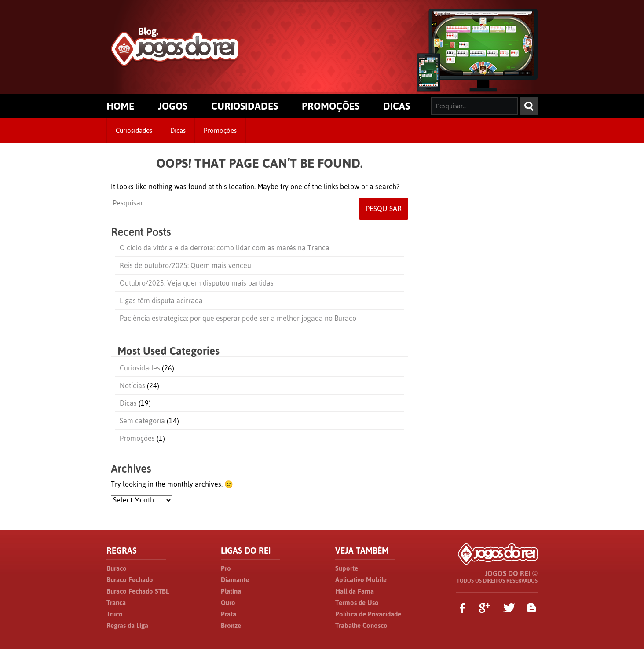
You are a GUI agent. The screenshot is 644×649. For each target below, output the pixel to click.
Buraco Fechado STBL (138, 591)
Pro (226, 568)
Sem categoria (142, 421)
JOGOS (173, 106)
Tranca (116, 603)
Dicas (178, 130)
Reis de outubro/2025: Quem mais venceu (185, 265)
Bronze (231, 625)
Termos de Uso (357, 603)
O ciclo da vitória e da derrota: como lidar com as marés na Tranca (225, 248)
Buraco (117, 568)
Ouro (228, 603)
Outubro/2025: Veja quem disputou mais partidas (197, 283)
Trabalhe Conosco (361, 625)
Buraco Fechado (130, 580)
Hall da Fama (355, 591)
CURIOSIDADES (245, 106)
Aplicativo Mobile (361, 580)
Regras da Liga (127, 625)
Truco (115, 614)
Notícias (132, 385)
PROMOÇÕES (331, 106)
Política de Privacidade (368, 614)
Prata (229, 614)
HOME (120, 106)
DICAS (397, 106)
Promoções (220, 130)
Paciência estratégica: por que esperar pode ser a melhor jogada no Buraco (238, 318)
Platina (231, 591)
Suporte (347, 568)
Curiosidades (134, 130)
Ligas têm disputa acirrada (161, 301)
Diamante (235, 580)
